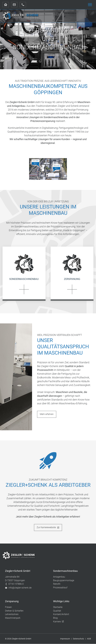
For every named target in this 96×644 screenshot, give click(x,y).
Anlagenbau (59, 577)
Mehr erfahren (47, 414)
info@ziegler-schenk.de (18, 588)
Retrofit (57, 584)
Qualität (57, 611)
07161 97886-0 (14, 584)
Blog (55, 618)
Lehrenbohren (12, 615)
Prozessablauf (60, 588)
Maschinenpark (13, 618)
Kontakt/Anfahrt (61, 615)
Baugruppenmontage (64, 581)
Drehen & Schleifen (14, 611)
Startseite (58, 607)
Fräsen (8, 607)
